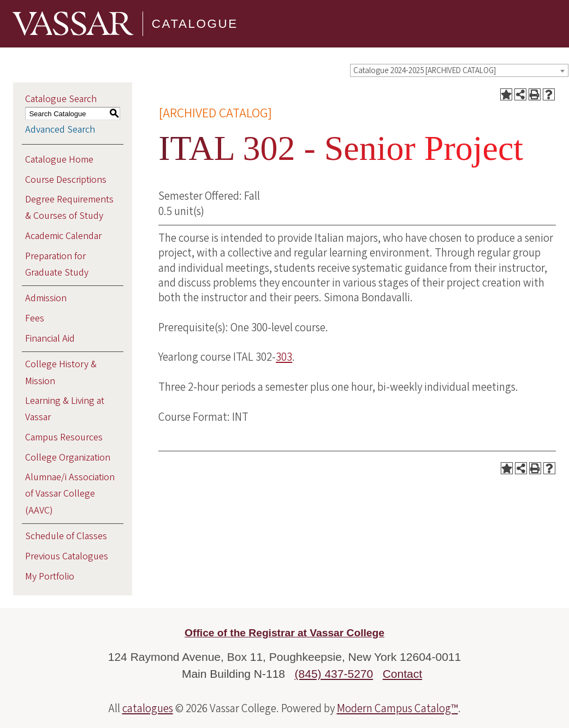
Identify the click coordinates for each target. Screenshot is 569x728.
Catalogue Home (59, 160)
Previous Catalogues (67, 556)
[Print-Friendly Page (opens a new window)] (535, 94)
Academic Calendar (63, 236)
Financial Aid (50, 339)
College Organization (68, 458)
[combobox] (459, 70)
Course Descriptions (66, 180)
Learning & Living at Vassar (65, 409)
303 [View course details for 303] (284, 357)
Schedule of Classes (66, 536)
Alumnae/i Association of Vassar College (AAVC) (70, 494)
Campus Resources (64, 437)
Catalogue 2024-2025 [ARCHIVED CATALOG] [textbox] (425, 71)
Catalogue (195, 24)
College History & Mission (61, 372)
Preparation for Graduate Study (57, 264)
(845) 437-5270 (334, 674)
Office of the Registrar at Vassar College (284, 633)
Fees (35, 318)
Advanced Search (60, 130)
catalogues (148, 708)
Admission (46, 298)
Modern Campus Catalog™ (398, 708)
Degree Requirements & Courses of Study (69, 208)
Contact (402, 674)
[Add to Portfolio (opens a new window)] (506, 94)
